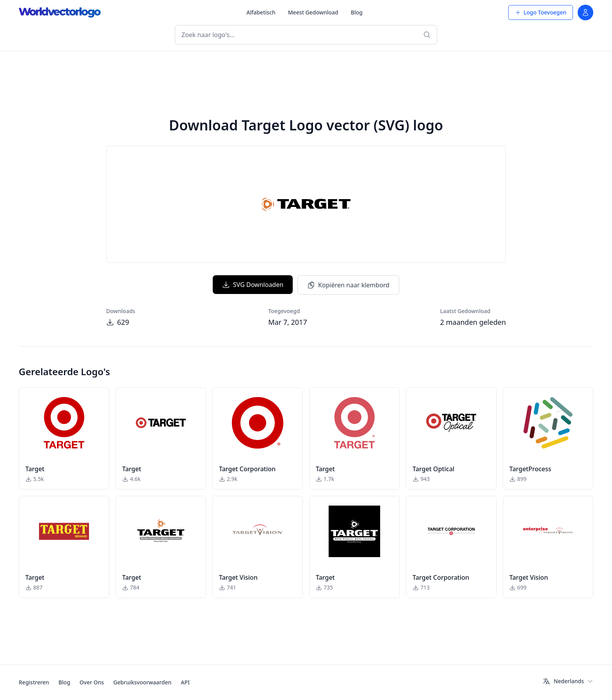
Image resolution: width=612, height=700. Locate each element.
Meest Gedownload (313, 12)
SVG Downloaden (253, 285)
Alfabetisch (261, 12)
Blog (357, 12)
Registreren (34, 682)
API (185, 682)
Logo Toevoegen (541, 12)
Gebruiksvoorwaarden (142, 682)
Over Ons (92, 682)
